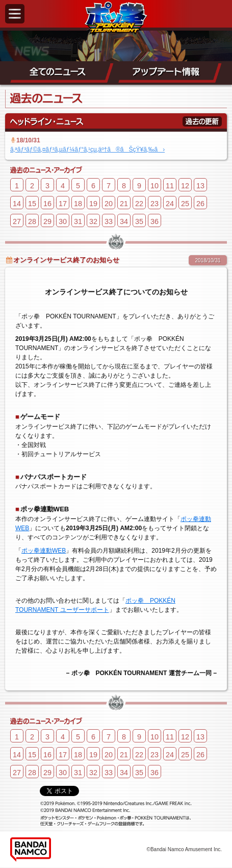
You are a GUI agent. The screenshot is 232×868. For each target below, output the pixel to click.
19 (93, 204)
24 (170, 204)
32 (93, 221)
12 (185, 186)
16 (47, 204)
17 (63, 204)
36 (154, 221)
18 (78, 204)
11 (170, 186)
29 (47, 221)
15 (32, 204)
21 (124, 204)
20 (109, 204)
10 (154, 186)
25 (185, 204)
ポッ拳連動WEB (44, 551)
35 (139, 221)
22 (139, 204)
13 (200, 186)
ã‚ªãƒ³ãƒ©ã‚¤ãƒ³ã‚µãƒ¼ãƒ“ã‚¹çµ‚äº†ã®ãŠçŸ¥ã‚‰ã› (87, 150)
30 (63, 221)
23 (154, 204)
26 (200, 204)
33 (109, 221)
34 (124, 221)
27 (17, 221)
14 (17, 204)
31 (78, 221)
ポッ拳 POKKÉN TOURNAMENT (116, 18)
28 (32, 221)
